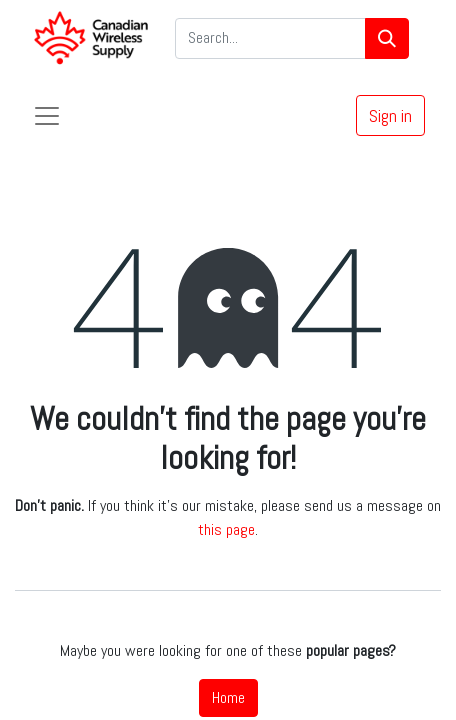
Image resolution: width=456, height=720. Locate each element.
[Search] (387, 38)
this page (226, 529)
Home (228, 697)
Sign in (390, 115)
